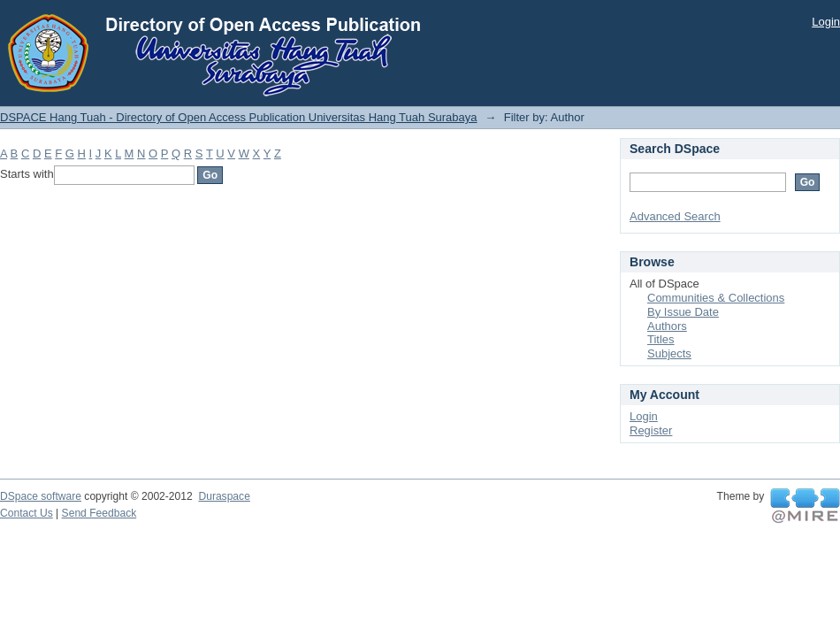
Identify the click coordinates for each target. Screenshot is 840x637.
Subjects (669, 353)
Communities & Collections (716, 298)
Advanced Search (675, 216)
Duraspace (224, 496)
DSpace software (41, 496)
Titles (661, 339)
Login (826, 22)
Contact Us (27, 513)
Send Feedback (99, 513)
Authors (667, 326)
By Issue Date (683, 312)
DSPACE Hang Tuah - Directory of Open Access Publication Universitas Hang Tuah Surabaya (239, 117)
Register (651, 430)
